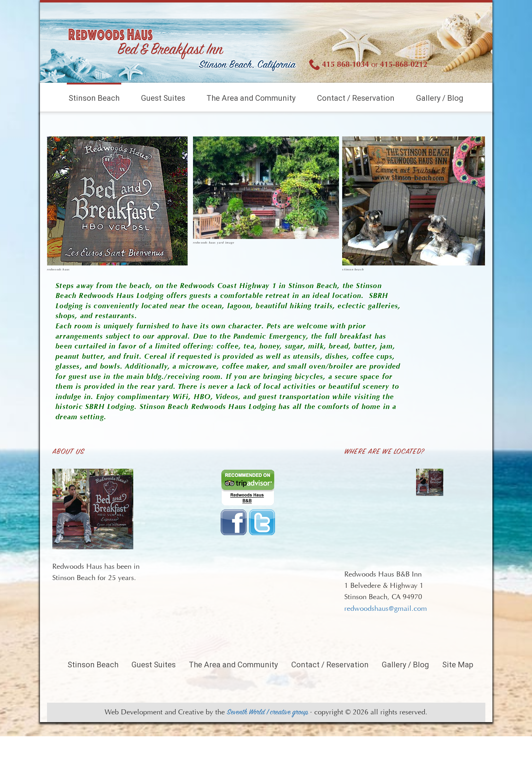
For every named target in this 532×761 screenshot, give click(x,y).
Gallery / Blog (440, 98)
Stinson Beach (94, 98)
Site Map (458, 665)
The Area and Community (251, 98)
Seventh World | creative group (267, 712)
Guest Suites (163, 98)
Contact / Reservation (356, 98)
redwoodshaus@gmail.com (386, 608)
